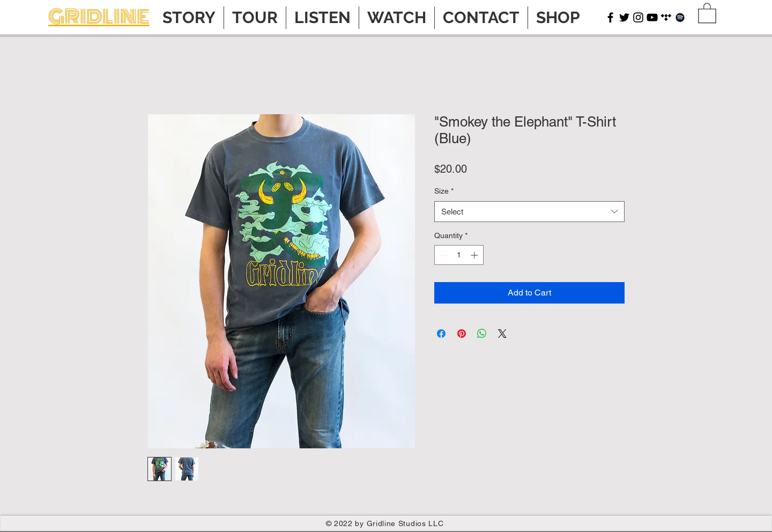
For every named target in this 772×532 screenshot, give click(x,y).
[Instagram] (638, 17)
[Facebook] (610, 17)
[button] (707, 12)
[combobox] (529, 212)
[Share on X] (502, 334)
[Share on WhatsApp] (482, 334)
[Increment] (475, 255)
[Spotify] (680, 17)
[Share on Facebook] (441, 334)
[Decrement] (443, 255)
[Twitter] (624, 17)
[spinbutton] (459, 255)
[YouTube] (652, 17)
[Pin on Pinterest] (462, 334)
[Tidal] (666, 17)
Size (444, 191)
